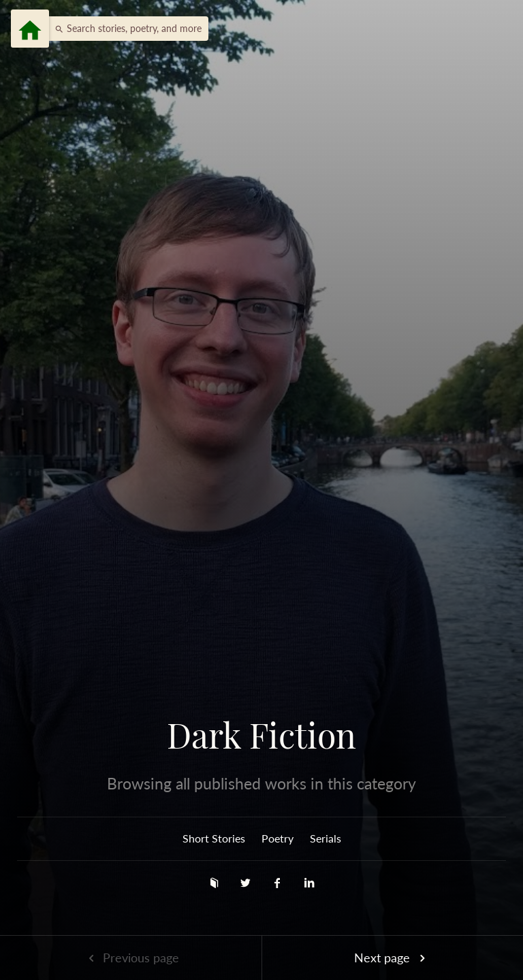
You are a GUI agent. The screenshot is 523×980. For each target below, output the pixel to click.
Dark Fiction (261, 735)
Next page (392, 958)
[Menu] (30, 29)
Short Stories (214, 838)
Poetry (278, 838)
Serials (326, 838)
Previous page (131, 958)
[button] (125, 29)
